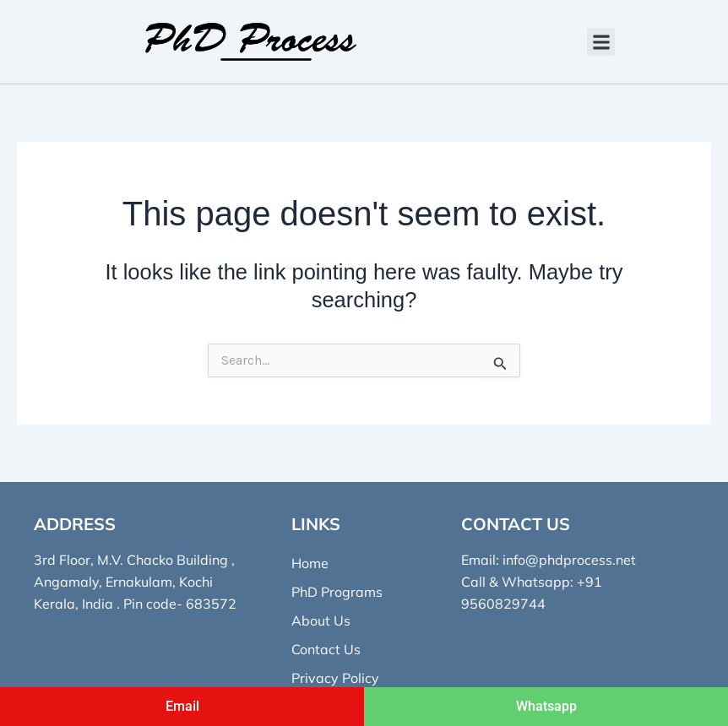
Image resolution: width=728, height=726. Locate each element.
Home (310, 563)
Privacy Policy (335, 678)
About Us (321, 620)
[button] (601, 42)
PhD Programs (337, 592)
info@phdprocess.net (569, 560)
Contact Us (326, 649)
